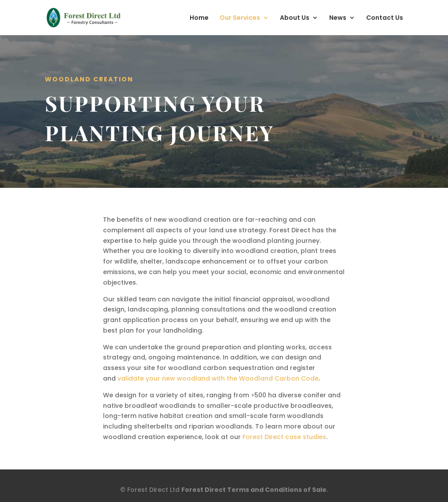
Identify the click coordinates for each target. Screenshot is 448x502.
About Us (295, 18)
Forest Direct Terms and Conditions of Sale (254, 490)
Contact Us (385, 18)
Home (199, 18)
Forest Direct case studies (284, 437)
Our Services (240, 18)
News (338, 18)
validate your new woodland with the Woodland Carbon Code (218, 378)
